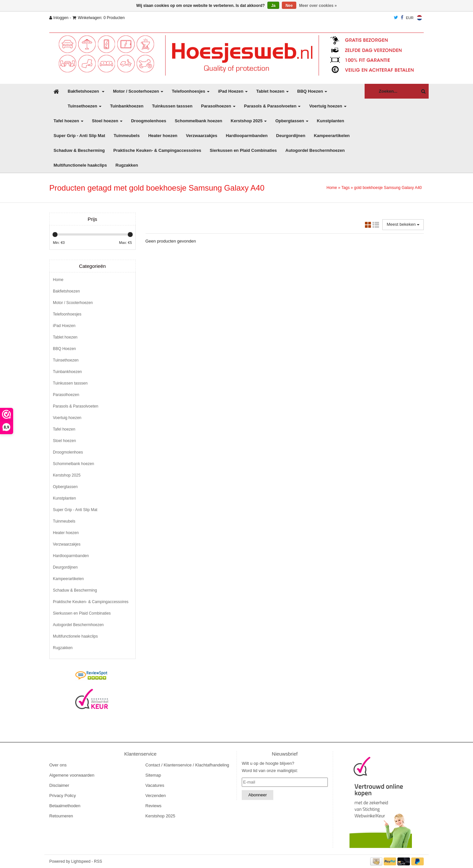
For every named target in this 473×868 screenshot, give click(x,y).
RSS (98, 861)
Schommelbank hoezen (198, 121)
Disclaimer (59, 785)
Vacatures (155, 785)
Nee (289, 6)
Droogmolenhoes (149, 121)
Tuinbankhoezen (127, 106)
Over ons (58, 765)
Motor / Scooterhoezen (138, 91)
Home (332, 188)
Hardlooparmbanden (247, 136)
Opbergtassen (292, 121)
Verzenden (156, 796)
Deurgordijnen (291, 136)
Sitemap (153, 775)
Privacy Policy (63, 796)
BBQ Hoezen (312, 91)
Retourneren (61, 816)
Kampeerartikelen (332, 136)
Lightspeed (81, 861)
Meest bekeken (403, 224)
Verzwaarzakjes (202, 136)
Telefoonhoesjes (191, 91)
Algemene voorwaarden (72, 775)
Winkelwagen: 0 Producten (99, 18)
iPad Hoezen (233, 91)
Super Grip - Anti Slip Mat (79, 136)
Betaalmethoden (65, 806)
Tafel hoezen (68, 121)
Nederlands (419, 18)
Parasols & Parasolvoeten (272, 106)
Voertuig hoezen (328, 106)
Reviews (154, 806)
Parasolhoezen (218, 106)
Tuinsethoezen (85, 106)
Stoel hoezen (107, 121)
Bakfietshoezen (86, 91)
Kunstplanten (331, 121)
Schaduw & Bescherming (79, 150)
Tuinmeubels (127, 136)
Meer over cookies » (318, 6)
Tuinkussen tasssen (172, 106)
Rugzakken (127, 165)
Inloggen (59, 18)
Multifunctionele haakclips (80, 165)
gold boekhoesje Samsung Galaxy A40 (388, 188)
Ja (273, 6)
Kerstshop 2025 (249, 121)
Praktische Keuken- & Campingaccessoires (157, 150)
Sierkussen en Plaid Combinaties (243, 150)
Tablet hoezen (272, 91)
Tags (345, 188)
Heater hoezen (163, 136)
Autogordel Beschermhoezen (315, 150)
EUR (410, 18)
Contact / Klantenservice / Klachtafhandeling (187, 765)
